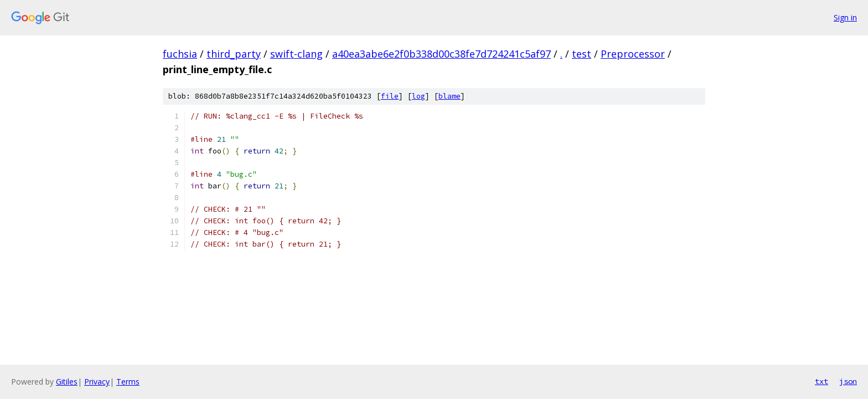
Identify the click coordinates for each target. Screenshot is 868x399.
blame (449, 96)
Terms (128, 382)
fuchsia (180, 54)
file (390, 96)
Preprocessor (633, 54)
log (418, 96)
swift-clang (296, 54)
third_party (234, 54)
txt (821, 381)
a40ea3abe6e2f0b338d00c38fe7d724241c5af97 (441, 54)
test (582, 54)
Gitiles (67, 382)
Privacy (97, 382)
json (848, 381)
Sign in (845, 17)
